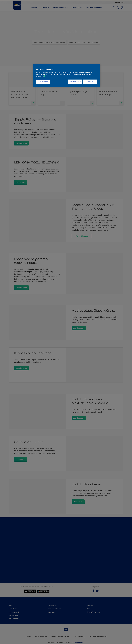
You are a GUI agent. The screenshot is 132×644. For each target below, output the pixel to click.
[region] (67, 76)
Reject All (90, 82)
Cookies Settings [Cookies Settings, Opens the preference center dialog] (43, 82)
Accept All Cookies (75, 82)
